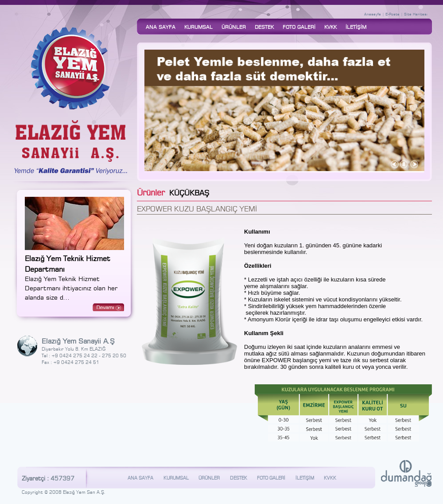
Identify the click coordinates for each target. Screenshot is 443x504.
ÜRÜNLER (234, 27)
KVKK (330, 27)
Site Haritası (416, 14)
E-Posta (392, 14)
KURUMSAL (198, 27)
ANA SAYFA (161, 27)
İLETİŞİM (356, 27)
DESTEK (264, 27)
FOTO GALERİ (299, 27)
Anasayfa (373, 14)
